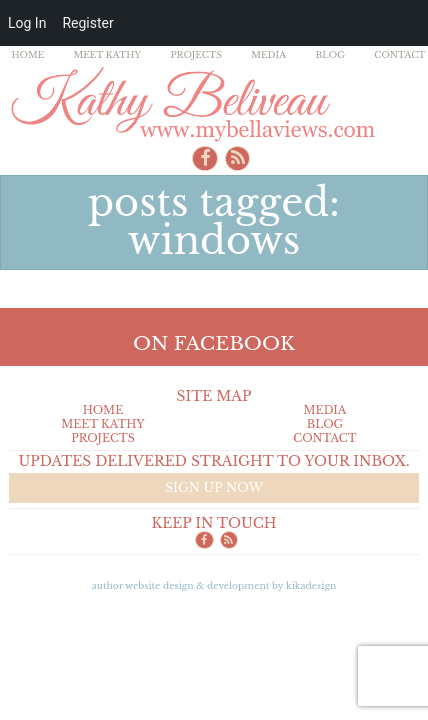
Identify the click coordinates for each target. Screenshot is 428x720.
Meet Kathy (108, 54)
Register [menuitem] (87, 23)
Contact (399, 54)
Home (27, 54)
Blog (330, 54)
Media (268, 54)
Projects (196, 54)
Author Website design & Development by (214, 585)
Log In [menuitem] (27, 23)
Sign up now (214, 487)
